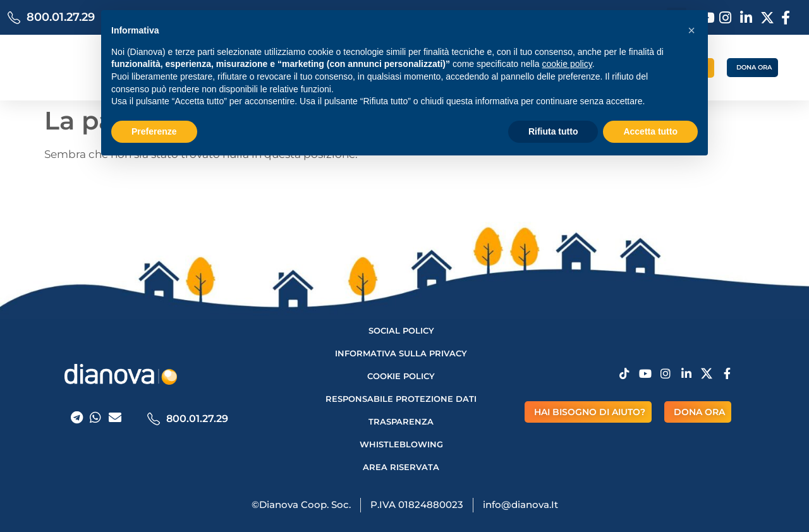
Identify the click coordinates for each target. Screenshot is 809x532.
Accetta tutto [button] (650, 131)
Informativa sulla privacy (401, 353)
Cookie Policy (401, 376)
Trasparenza (401, 421)
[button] (691, 30)
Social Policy (401, 330)
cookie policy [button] (567, 64)
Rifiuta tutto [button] (553, 131)
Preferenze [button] (154, 131)
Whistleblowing (401, 444)
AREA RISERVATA (401, 467)
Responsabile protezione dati (401, 399)
